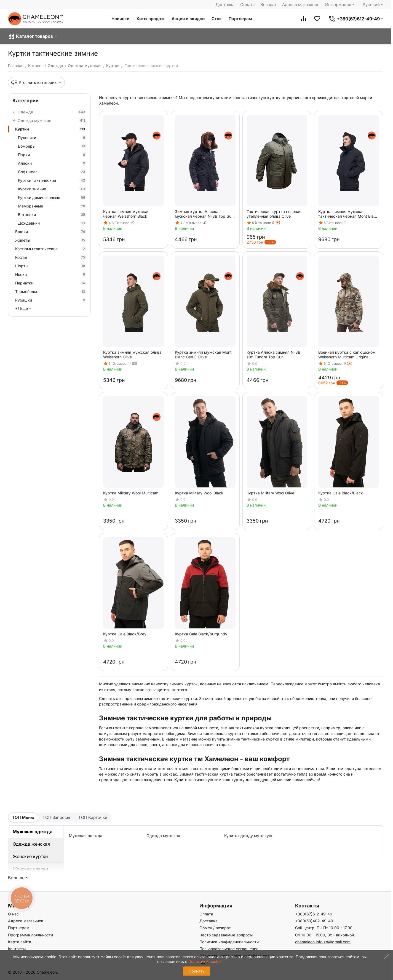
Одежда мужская (163, 836)
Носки (51, 274)
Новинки (120, 19)
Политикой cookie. (205, 961)
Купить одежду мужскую (248, 836)
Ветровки (52, 215)
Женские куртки (30, 856)
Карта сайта (20, 942)
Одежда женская (31, 844)
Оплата (247, 5)
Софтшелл (52, 172)
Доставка (225, 5)
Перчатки (51, 283)
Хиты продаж (150, 19)
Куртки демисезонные (52, 197)
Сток (217, 19)
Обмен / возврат (215, 928)
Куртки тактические (52, 180)
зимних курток (184, 684)
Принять (197, 971)
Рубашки (51, 300)
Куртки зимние (52, 189)
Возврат (268, 5)
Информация (340, 5)
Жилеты (51, 240)
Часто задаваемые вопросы (226, 935)
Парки (52, 155)
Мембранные (52, 206)
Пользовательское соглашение (229, 949)
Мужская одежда (33, 832)
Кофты (51, 257)
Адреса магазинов (301, 5)
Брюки (51, 232)
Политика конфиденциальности (229, 942)
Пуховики (52, 138)
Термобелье (51, 291)
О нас (13, 914)
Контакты (17, 949)
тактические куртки (178, 698)
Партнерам (240, 19)
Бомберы (52, 146)
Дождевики (52, 223)
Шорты (51, 266)
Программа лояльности (30, 935)
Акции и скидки (188, 19)
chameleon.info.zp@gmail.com (323, 942)
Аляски (52, 163)
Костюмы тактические (51, 249)
